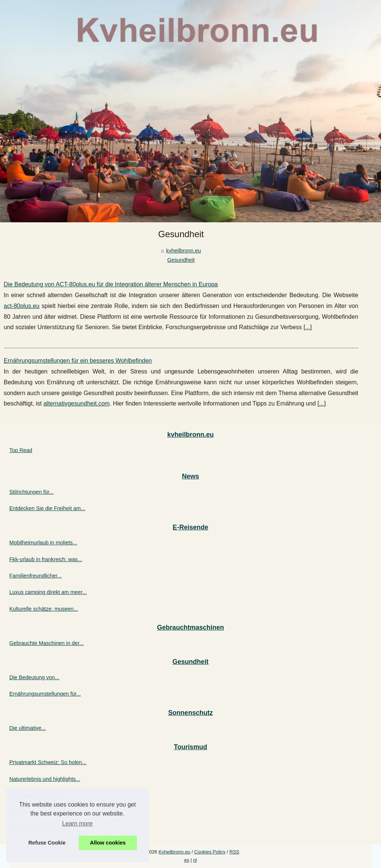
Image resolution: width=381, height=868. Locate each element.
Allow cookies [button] (108, 843)
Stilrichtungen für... (31, 492)
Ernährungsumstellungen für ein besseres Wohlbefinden (78, 361)
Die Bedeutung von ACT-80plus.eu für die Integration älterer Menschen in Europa (111, 284)
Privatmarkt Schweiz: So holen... (48, 762)
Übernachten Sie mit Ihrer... (42, 829)
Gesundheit (181, 260)
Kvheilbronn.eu (174, 852)
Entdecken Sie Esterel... (38, 812)
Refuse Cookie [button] (47, 843)
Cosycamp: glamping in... (39, 795)
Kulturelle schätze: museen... (44, 609)
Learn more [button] (77, 824)
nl (195, 860)
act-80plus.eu (22, 306)
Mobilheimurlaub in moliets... (43, 543)
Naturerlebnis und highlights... (45, 779)
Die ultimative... (28, 728)
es (187, 860)
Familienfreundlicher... (36, 576)
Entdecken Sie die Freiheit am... (47, 508)
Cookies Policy (210, 852)
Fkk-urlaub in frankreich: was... (46, 559)
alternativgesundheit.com (77, 403)
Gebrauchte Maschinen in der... (47, 643)
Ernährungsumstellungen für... (45, 694)
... (308, 327)
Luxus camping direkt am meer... (48, 592)
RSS (234, 852)
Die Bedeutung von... (34, 677)
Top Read (21, 450)
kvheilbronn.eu (183, 251)
